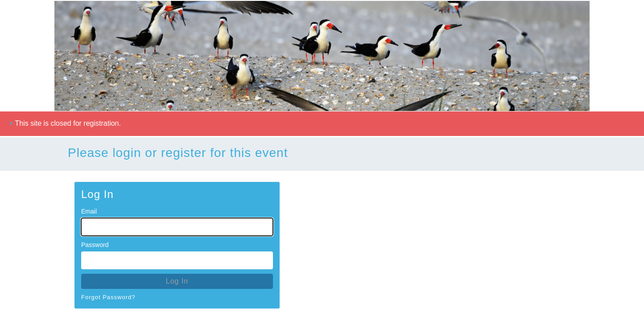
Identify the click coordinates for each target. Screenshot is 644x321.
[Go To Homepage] (322, 56)
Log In (177, 281)
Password (95, 245)
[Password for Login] (177, 260)
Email (89, 211)
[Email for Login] (177, 227)
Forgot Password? (108, 297)
